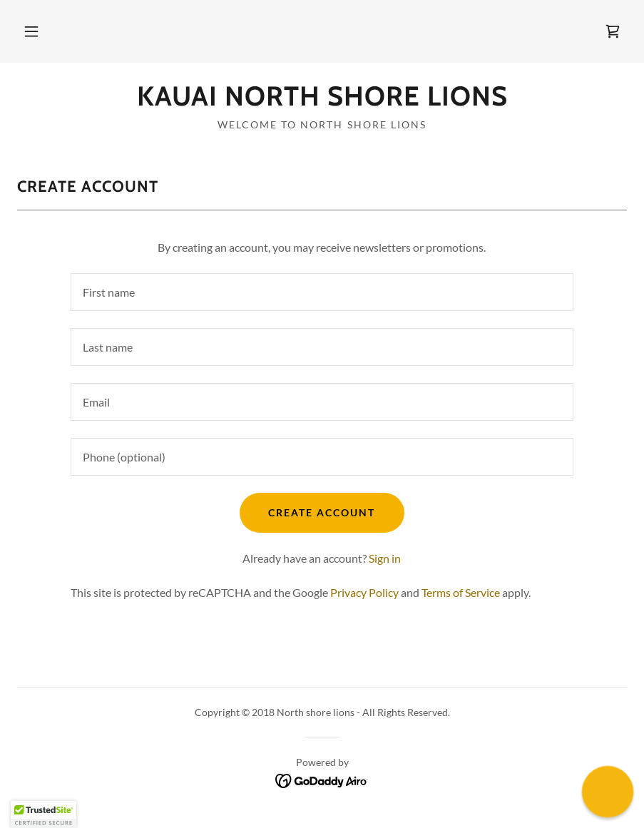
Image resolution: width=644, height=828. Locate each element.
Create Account (322, 512)
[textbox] (322, 292)
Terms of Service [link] (461, 592)
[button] (31, 31)
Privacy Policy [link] (364, 592)
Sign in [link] (385, 558)
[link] (613, 31)
